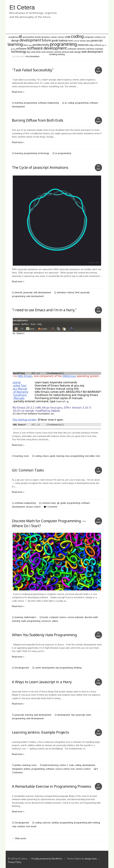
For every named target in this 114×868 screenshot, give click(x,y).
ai (66, 103)
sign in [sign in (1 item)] (104, 45)
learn (89, 715)
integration (17, 769)
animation (62, 292)
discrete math (91, 617)
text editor (90, 456)
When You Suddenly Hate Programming (44, 635)
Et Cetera (22, 7)
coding (71, 103)
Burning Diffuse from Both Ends (38, 120)
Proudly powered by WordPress (47, 859)
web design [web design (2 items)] (75, 52)
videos (55, 621)
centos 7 (64, 765)
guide (53, 456)
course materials (76, 617)
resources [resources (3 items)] (83, 45)
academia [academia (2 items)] (13, 37)
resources (46, 621)
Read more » (18, 92)
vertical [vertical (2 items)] (65, 52)
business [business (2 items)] (46, 37)
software (50, 769)
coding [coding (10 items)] (77, 36)
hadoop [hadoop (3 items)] (63, 40)
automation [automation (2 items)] (28, 37)
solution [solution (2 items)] (90, 49)
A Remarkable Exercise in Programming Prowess (52, 786)
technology (44, 153)
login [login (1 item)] (30, 45)
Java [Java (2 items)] (88, 41)
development (48, 668)
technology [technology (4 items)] (19, 52)
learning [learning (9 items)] (15, 44)
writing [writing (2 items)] (61, 54)
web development (42, 292)
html (77, 292)
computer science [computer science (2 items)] (93, 37)
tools (26, 456)
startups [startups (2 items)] (99, 49)
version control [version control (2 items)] (54, 52)
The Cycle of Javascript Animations (40, 167)
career (38, 668)
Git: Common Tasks (28, 470)
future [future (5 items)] (46, 40)
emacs (46, 456)
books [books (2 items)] (38, 37)
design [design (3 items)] (15, 40)
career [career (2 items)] (54, 37)
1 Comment (51, 507)
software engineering (48, 103)
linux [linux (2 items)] (26, 45)
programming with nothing (87, 823)
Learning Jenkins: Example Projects (41, 732)
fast (73, 715)
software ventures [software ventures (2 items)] (76, 49)
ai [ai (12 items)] (20, 36)
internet (19, 292)
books (45, 617)
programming (30, 103)
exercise (47, 823)
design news (91, 859)
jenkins (18, 765)
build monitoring (50, 765)
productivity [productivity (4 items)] (41, 45)
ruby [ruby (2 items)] (91, 45)
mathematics (30, 617)
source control (63, 769)
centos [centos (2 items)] (61, 37)
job (57, 668)
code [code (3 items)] (68, 37)
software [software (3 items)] (21, 48)
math (24, 621)
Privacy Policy (15, 862)
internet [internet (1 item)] (76, 41)
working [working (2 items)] (53, 54)
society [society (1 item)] (13, 49)
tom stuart (31, 826)
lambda (55, 823)
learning (19, 103)
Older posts (19, 838)
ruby (14, 826)
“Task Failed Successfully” (33, 70)
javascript (28, 292)
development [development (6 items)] (30, 40)
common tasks (49, 503)
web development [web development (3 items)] (92, 52)
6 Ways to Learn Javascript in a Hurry (42, 682)
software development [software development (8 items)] (47, 48)
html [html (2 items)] (70, 41)
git (58, 503)
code (71, 765)
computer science (58, 617)
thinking (78, 668)
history (71, 292)
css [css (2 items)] (104, 37)
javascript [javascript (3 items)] (97, 40)
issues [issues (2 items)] (83, 41)
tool (98, 456)
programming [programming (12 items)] (63, 44)
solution (21, 826)
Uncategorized (22, 668)
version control (33, 507)
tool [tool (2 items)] (43, 52)
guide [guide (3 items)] (55, 40)
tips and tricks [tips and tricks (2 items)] (34, 52)
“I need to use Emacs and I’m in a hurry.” (44, 310)
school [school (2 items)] (98, 45)
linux (68, 456)
